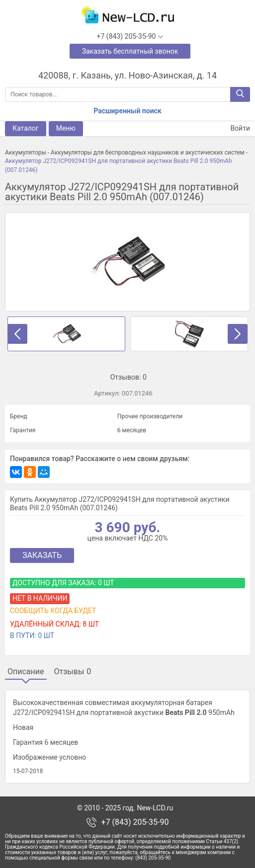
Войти (234, 128)
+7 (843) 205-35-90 (135, 822)
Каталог (26, 128)
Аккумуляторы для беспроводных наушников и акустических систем (148, 153)
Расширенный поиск (127, 111)
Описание (26, 672)
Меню (66, 128)
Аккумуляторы (26, 153)
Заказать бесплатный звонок (130, 51)
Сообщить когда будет (53, 611)
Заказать (42, 555)
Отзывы (73, 672)
